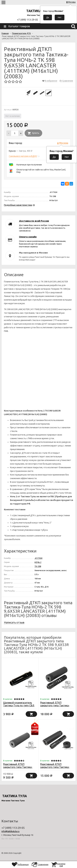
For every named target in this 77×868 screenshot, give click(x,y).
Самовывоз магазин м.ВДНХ (23, 156)
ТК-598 (38, 566)
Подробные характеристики (18, 205)
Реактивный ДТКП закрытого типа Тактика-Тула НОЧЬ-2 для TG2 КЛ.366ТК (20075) (55, 769)
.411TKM (38, 558)
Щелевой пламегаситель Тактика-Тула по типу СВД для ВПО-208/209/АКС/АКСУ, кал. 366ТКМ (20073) (20, 707)
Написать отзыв (14, 622)
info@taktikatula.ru (10, 831)
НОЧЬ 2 (38, 562)
